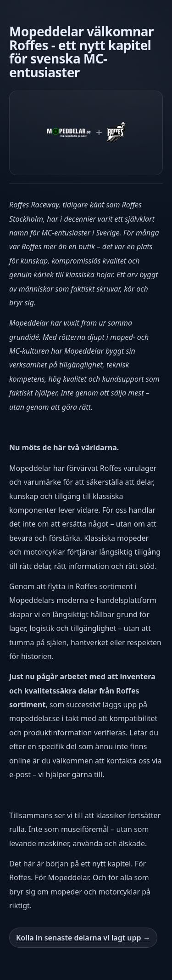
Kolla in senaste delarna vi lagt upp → (83, 938)
